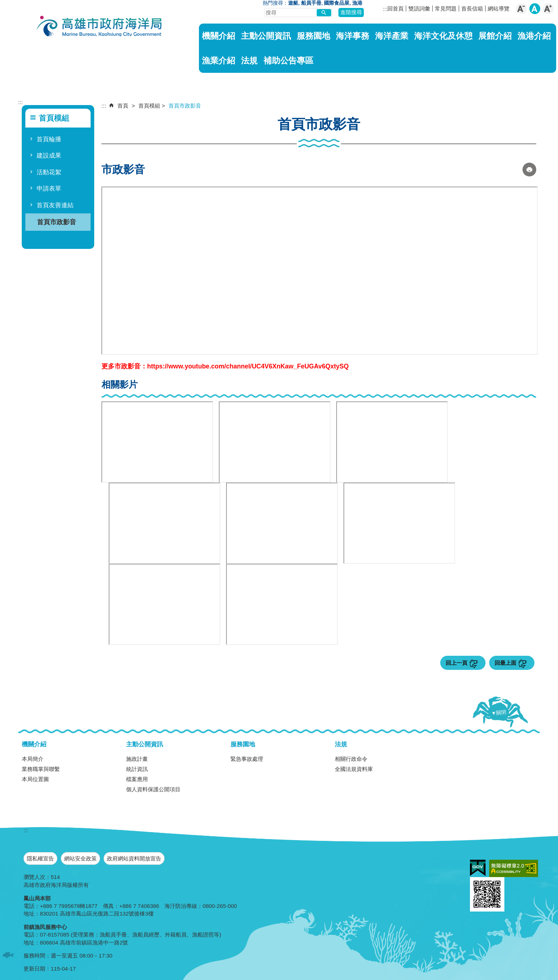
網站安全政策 (80, 858)
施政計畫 (137, 759)
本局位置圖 (35, 779)
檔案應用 (137, 779)
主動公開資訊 (266, 36)
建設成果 (49, 156)
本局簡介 (33, 759)
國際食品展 (337, 3)
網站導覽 (499, 9)
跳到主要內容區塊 (4, 4)
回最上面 (505, 663)
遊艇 (293, 3)
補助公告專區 (288, 61)
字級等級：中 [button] (535, 9)
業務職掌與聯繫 (41, 769)
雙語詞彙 (419, 9)
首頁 (123, 106)
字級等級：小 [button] (521, 9)
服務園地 (313, 36)
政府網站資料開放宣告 (134, 858)
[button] (324, 13)
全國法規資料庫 (354, 769)
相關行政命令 (351, 759)
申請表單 (49, 189)
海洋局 (100, 27)
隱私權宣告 (40, 858)
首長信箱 (472, 9)
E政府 (478, 868)
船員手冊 (311, 3)
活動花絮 (49, 172)
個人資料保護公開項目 (153, 789)
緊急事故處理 (247, 759)
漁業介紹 (218, 61)
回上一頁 (457, 663)
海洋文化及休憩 (443, 36)
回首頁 (395, 9)
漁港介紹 (534, 36)
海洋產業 (392, 36)
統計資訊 (137, 769)
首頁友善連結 (55, 205)
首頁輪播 (49, 139)
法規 (249, 61)
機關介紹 (218, 36)
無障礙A (514, 868)
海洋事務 (353, 36)
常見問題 (446, 9)
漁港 (357, 3)
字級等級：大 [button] (548, 9)
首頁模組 (149, 106)
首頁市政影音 (57, 222)
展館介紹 (495, 36)
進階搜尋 (351, 12)
